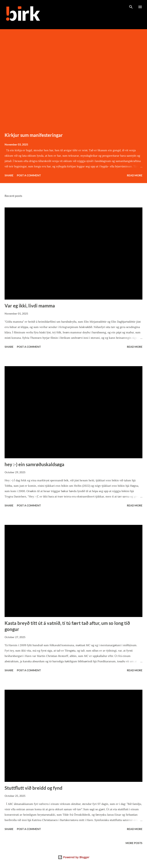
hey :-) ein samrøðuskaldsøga (34, 464)
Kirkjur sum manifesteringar (34, 135)
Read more (135, 175)
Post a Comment (29, 175)
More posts (134, 843)
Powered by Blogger (74, 857)
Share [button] (9, 175)
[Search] (131, 7)
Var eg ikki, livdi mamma (30, 306)
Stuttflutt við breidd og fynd (33, 788)
